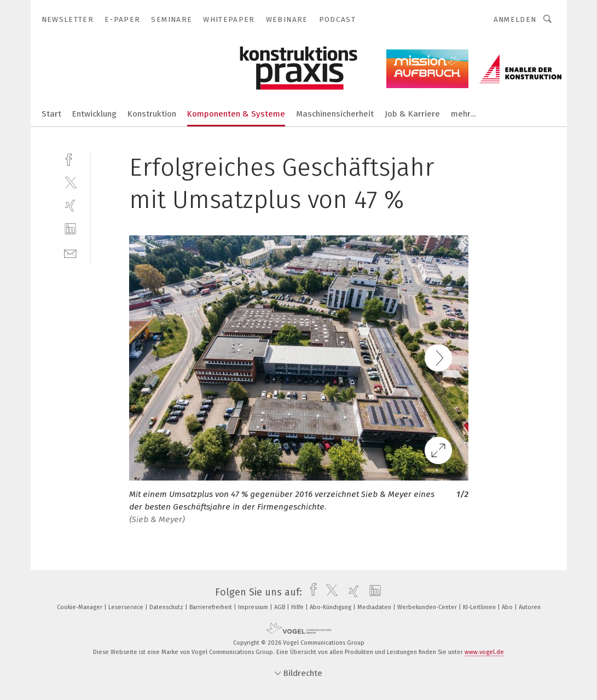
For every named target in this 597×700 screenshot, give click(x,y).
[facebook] (70, 158)
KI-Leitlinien (480, 607)
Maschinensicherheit (335, 114)
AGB (280, 607)
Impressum (254, 607)
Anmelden (515, 19)
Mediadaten (375, 607)
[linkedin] (70, 229)
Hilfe (298, 607)
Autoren (530, 607)
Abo (508, 607)
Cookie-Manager (80, 607)
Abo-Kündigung (331, 607)
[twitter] (70, 182)
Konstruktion (152, 114)
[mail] (70, 253)
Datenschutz (167, 607)
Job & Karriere (412, 114)
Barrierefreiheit (211, 607)
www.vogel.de (484, 652)
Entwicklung (94, 114)
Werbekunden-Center (428, 607)
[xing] (70, 206)
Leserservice (127, 607)
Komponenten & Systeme (236, 114)
